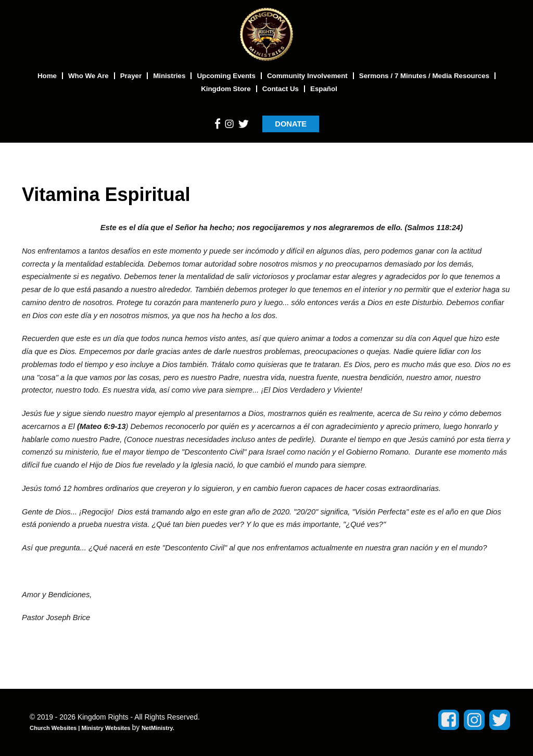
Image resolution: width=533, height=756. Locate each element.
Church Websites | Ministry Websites (81, 728)
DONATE (291, 124)
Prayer (131, 76)
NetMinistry (157, 728)
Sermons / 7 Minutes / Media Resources (424, 76)
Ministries (169, 76)
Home (47, 76)
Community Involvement (307, 76)
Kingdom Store (226, 89)
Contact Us (281, 89)
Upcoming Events (226, 76)
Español (324, 89)
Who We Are (88, 76)
